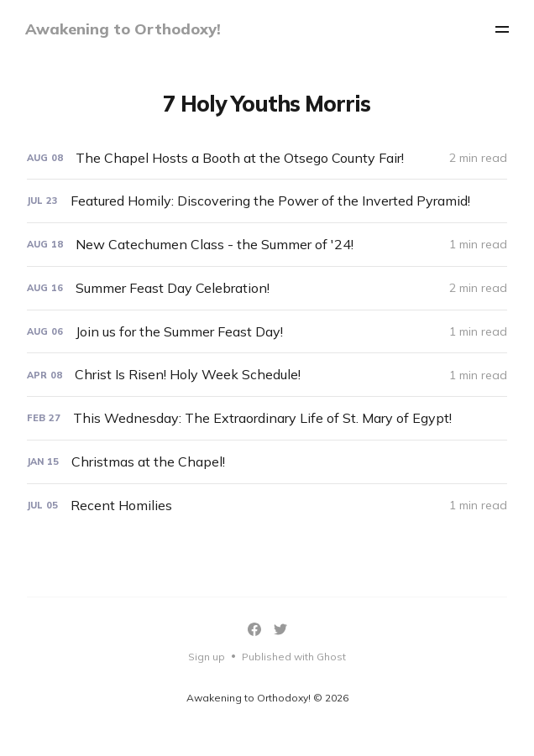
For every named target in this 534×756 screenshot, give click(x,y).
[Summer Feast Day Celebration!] (267, 288)
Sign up (207, 657)
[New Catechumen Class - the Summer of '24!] (267, 245)
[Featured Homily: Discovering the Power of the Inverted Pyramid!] (267, 201)
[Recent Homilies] (267, 506)
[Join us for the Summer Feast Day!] (267, 332)
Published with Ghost (294, 657)
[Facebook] (254, 629)
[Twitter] (280, 629)
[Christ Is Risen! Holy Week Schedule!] (267, 375)
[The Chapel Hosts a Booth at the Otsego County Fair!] (267, 158)
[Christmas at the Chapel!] (267, 462)
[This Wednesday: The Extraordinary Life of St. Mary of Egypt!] (267, 418)
